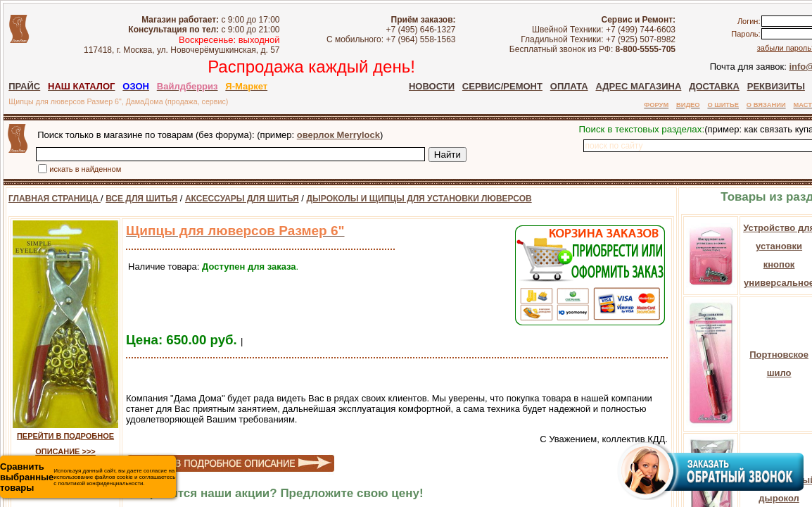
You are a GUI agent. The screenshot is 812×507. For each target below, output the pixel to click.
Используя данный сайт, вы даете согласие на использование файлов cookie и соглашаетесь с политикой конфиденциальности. (88, 477)
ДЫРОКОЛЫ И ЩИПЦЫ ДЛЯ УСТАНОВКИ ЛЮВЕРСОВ (419, 199)
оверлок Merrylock (338, 135)
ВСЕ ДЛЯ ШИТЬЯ (141, 199)
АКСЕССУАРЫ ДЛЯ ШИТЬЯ (242, 199)
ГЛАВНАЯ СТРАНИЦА (55, 199)
